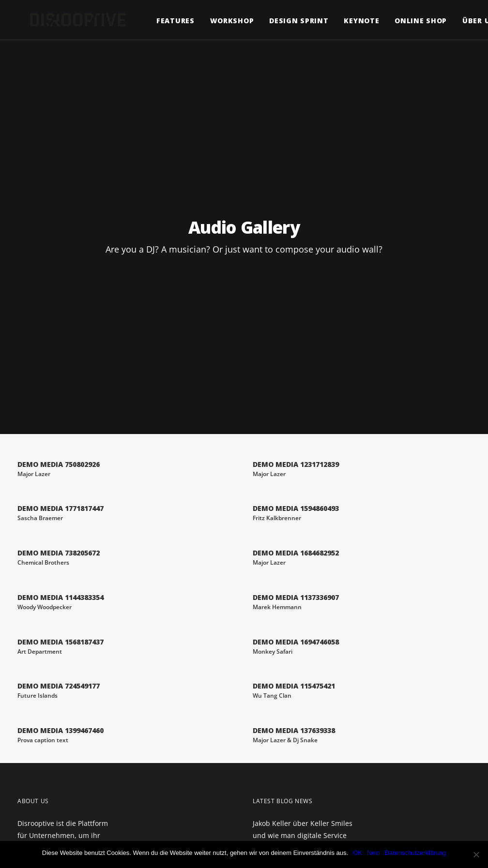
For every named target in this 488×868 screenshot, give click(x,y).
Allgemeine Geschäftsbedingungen (55, 758)
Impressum (40, 727)
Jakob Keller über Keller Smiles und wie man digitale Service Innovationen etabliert (303, 621)
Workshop (220, 21)
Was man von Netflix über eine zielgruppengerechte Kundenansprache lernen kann (303, 674)
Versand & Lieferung (56, 777)
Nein (374, 853)
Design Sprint (286, 21)
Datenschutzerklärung (415, 853)
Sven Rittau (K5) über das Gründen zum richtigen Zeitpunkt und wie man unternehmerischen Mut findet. (294, 740)
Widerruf (38, 790)
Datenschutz (45, 741)
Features (163, 21)
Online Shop (408, 21)
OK (358, 853)
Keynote (349, 21)
